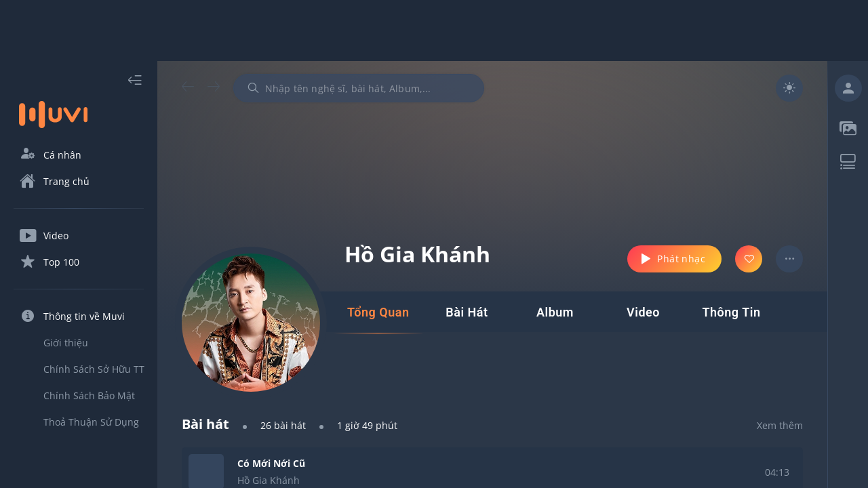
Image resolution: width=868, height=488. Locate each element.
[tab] (378, 312)
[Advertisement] (434, 30)
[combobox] (359, 88)
